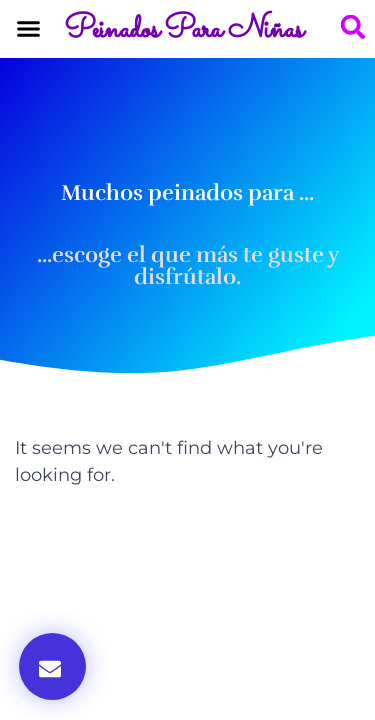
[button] (29, 29)
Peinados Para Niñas (183, 30)
